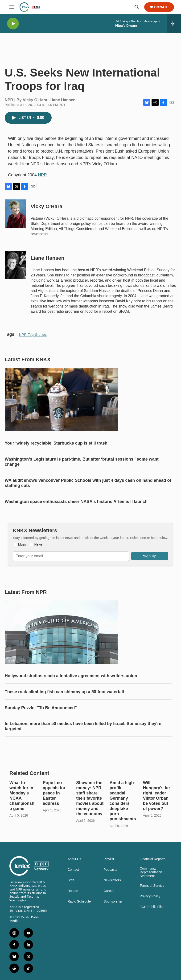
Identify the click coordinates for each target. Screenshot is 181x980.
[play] (13, 24)
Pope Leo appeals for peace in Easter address (54, 793)
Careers (110, 891)
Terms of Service (152, 886)
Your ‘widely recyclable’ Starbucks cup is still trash (56, 443)
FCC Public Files (152, 907)
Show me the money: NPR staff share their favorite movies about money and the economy (90, 798)
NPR (42, 175)
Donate (161, 7)
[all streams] (174, 24)
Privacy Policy (150, 896)
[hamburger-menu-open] (12, 7)
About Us (74, 859)
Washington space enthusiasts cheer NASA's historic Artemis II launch (76, 502)
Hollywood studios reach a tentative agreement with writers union (71, 676)
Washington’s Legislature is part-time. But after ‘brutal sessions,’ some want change (82, 462)
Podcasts (111, 870)
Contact (73, 870)
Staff (71, 880)
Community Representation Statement (151, 872)
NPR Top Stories (33, 335)
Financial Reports (153, 859)
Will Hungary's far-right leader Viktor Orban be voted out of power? (157, 796)
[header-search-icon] (137, 7)
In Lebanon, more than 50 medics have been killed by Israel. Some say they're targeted (83, 726)
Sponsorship (113, 901)
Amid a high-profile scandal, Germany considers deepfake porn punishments (123, 801)
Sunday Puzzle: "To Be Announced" (41, 708)
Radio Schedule (79, 901)
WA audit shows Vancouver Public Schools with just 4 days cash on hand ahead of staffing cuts (88, 483)
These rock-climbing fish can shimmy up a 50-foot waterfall (64, 692)
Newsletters (112, 880)
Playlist (109, 859)
